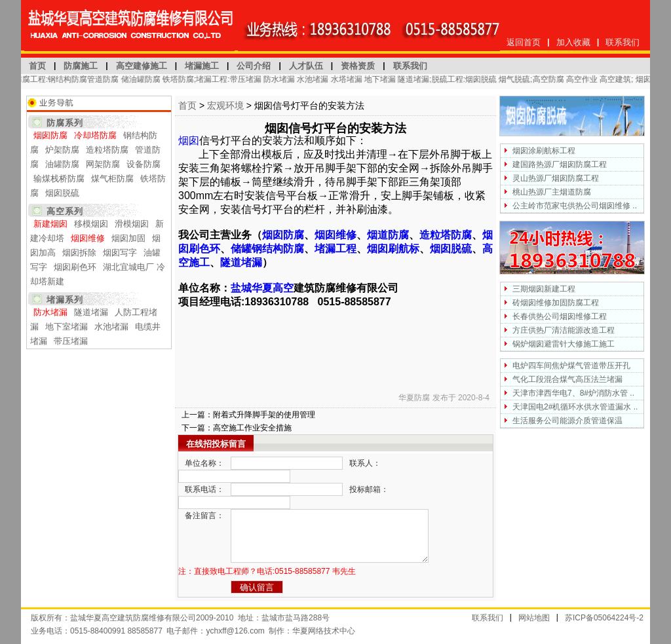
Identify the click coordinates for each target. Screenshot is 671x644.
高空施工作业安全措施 (252, 428)
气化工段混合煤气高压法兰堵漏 (567, 379)
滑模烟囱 (132, 224)
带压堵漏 (71, 341)
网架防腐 (103, 164)
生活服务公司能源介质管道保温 (567, 421)
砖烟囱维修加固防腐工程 (556, 303)
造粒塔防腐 (107, 150)
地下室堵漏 (67, 327)
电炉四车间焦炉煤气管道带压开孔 (571, 366)
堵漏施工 (202, 66)
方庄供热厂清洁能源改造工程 (564, 330)
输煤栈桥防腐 (59, 179)
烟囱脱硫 (62, 193)
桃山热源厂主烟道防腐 (552, 192)
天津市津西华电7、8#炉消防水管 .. (573, 393)
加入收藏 (573, 42)
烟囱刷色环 (75, 267)
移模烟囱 (91, 224)
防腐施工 (81, 66)
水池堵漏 (111, 327)
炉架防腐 (62, 150)
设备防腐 (144, 164)
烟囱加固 (128, 238)
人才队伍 (306, 66)
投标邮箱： (369, 489)
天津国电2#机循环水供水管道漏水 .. (575, 407)
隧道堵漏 (91, 312)
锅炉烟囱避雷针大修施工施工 (564, 344)
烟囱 (189, 141)
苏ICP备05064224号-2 (604, 618)
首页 (37, 66)
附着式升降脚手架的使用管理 (264, 415)
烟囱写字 (120, 253)
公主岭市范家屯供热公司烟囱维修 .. (575, 206)
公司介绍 (254, 66)
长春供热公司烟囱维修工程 (560, 316)
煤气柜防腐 (112, 179)
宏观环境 (225, 105)
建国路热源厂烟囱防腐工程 (560, 164)
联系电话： (204, 489)
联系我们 (623, 42)
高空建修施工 (142, 66)
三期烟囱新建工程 (544, 289)
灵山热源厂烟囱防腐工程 (556, 178)
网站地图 (534, 618)
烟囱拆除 (79, 253)
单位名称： (204, 463)
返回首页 (524, 42)
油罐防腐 (62, 164)
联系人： (365, 463)
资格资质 (358, 66)
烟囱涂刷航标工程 (544, 151)
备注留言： (204, 516)
